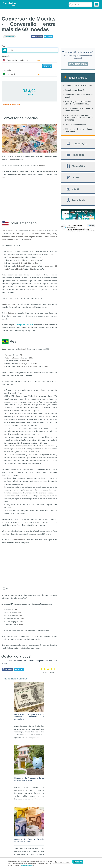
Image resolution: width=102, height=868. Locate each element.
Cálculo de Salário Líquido (76, 124)
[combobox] (29, 60)
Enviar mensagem (78, 64)
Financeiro (9, 37)
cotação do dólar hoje (25, 325)
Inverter (47, 66)
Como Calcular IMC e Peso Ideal (78, 85)
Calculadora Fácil (10, 5)
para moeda (6, 70)
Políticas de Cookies (27, 865)
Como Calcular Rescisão (75, 90)
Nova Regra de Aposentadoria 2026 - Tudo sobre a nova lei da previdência (79, 118)
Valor (4, 46)
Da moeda (6, 56)
